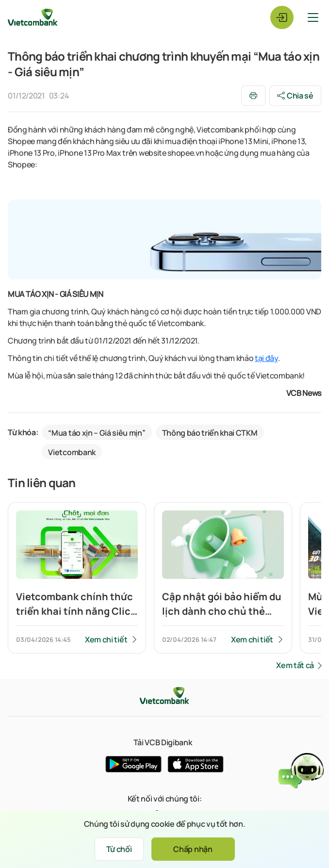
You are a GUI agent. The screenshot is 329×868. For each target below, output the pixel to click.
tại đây (266, 358)
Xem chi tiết (106, 639)
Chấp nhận (193, 849)
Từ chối (119, 849)
